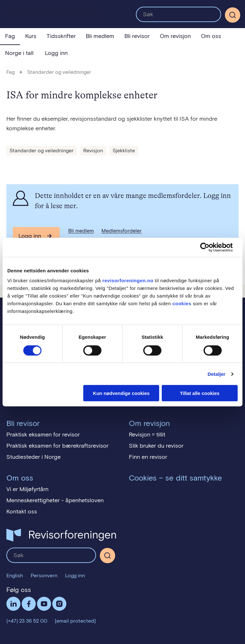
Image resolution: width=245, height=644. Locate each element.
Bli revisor (137, 36)
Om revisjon (175, 36)
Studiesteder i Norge (33, 457)
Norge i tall (19, 53)
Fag (10, 36)
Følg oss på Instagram (59, 604)
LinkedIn (13, 604)
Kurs (31, 36)
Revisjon (93, 151)
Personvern (44, 576)
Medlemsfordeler (122, 231)
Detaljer (217, 374)
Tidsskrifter (61, 36)
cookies (182, 303)
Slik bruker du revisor (156, 446)
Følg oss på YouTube (44, 604)
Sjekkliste (124, 151)
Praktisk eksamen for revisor (43, 435)
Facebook (29, 604)
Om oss (211, 36)
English (15, 576)
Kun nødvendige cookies (121, 393)
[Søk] (233, 15)
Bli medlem (100, 36)
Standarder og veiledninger (59, 72)
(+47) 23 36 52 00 (27, 621)
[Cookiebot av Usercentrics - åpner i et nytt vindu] (210, 247)
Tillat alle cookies (200, 393)
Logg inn (56, 53)
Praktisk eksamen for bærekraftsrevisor (57, 446)
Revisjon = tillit (147, 435)
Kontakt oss (22, 511)
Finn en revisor (148, 457)
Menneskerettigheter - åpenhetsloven (55, 500)
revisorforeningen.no (128, 280)
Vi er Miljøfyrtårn (27, 489)
